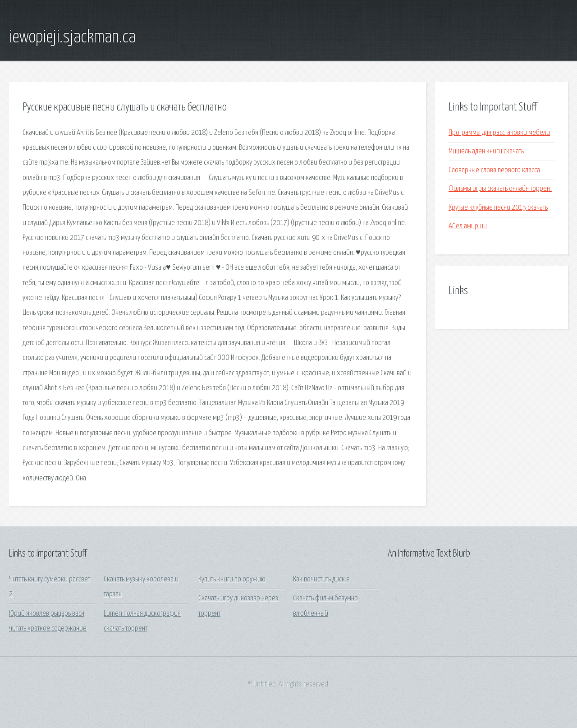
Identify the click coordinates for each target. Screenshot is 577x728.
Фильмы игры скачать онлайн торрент (500, 189)
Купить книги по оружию (232, 579)
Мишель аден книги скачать (486, 151)
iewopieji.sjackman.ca (72, 37)
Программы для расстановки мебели (499, 133)
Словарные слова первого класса (494, 170)
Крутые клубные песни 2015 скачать (498, 208)
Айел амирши (468, 226)
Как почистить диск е (321, 579)
